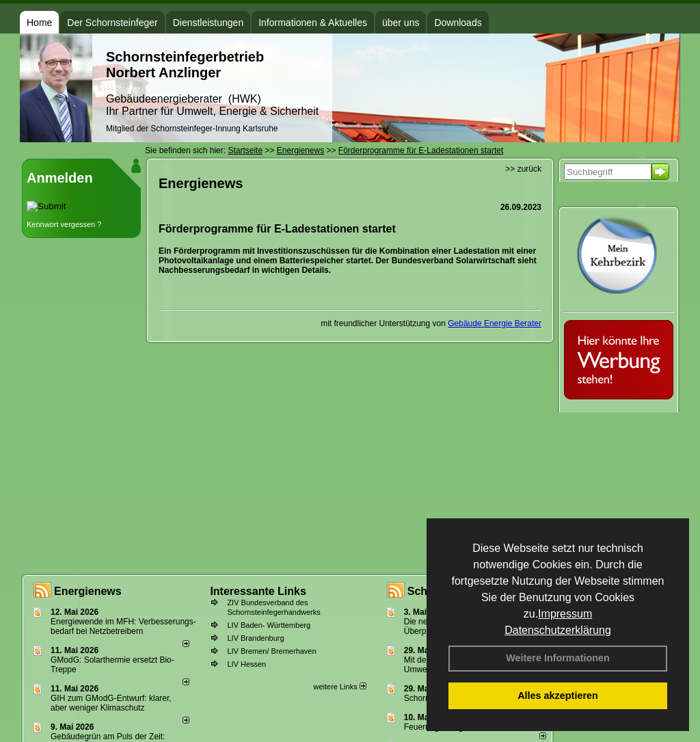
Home (39, 23)
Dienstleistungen (208, 23)
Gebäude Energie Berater (495, 323)
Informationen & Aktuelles (313, 23)
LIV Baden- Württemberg (269, 625)
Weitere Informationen (558, 658)
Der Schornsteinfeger (112, 23)
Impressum (565, 614)
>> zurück (523, 169)
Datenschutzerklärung (558, 630)
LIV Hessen (246, 664)
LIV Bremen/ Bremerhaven (271, 651)
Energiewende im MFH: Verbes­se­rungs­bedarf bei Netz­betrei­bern (123, 626)
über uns (401, 23)
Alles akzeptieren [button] (558, 695)
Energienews (88, 591)
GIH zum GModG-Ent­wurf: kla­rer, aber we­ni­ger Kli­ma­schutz (111, 703)
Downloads (458, 23)
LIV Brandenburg (255, 638)
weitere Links (339, 687)
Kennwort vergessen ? (64, 224)
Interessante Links (258, 591)
